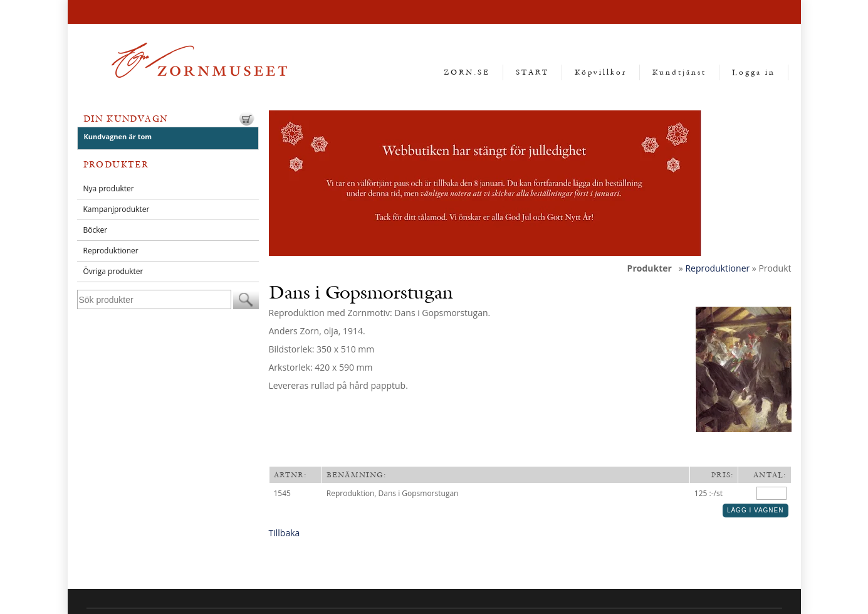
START (532, 72)
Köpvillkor (601, 72)
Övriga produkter (113, 271)
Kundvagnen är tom (118, 136)
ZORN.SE (467, 72)
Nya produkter (109, 188)
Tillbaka (285, 533)
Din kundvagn (126, 119)
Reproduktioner (111, 251)
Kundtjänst (679, 72)
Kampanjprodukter (117, 209)
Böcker (96, 230)
